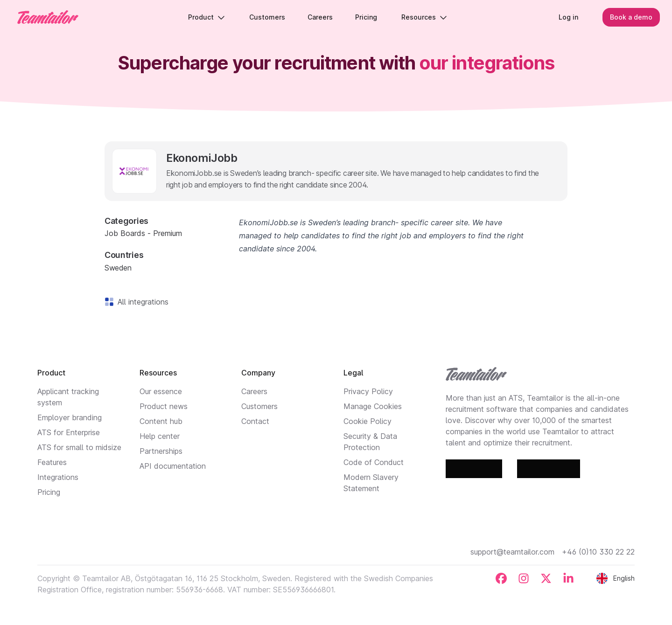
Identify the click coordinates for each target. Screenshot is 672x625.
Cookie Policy (367, 421)
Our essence (161, 391)
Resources (426, 18)
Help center (160, 436)
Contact (255, 421)
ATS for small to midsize (79, 447)
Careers (254, 391)
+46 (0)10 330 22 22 (598, 552)
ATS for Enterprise (69, 432)
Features (52, 462)
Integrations (58, 477)
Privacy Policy (368, 391)
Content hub (161, 421)
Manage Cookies (373, 406)
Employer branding (70, 417)
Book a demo (628, 18)
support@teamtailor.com (512, 552)
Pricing (49, 492)
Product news (164, 406)
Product (208, 18)
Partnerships (161, 451)
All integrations (141, 302)
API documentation (173, 466)
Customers (259, 406)
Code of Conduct (374, 462)
